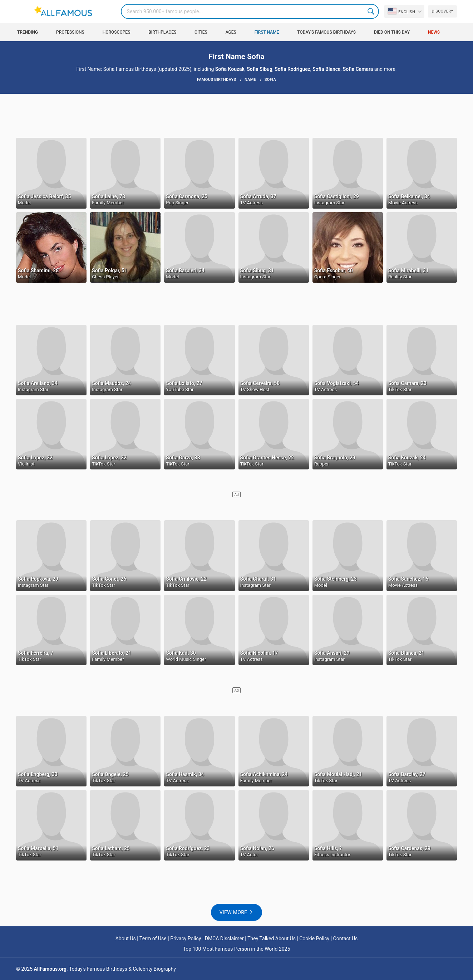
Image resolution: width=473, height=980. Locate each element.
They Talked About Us (272, 938)
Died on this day (392, 32)
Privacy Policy (186, 938)
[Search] (250, 11)
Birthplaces (162, 32)
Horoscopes (117, 32)
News (434, 32)
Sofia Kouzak (230, 69)
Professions (70, 32)
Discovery (442, 11)
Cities (201, 32)
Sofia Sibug (260, 69)
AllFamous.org (50, 969)
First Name (267, 32)
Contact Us (346, 938)
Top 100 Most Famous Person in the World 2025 (237, 949)
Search (371, 11)
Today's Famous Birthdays (326, 32)
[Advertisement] (237, 115)
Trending (28, 32)
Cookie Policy (314, 938)
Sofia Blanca (327, 69)
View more (233, 912)
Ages (231, 32)
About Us (126, 938)
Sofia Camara (358, 69)
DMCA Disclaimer (224, 938)
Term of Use (153, 938)
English (401, 11)
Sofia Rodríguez (292, 69)
